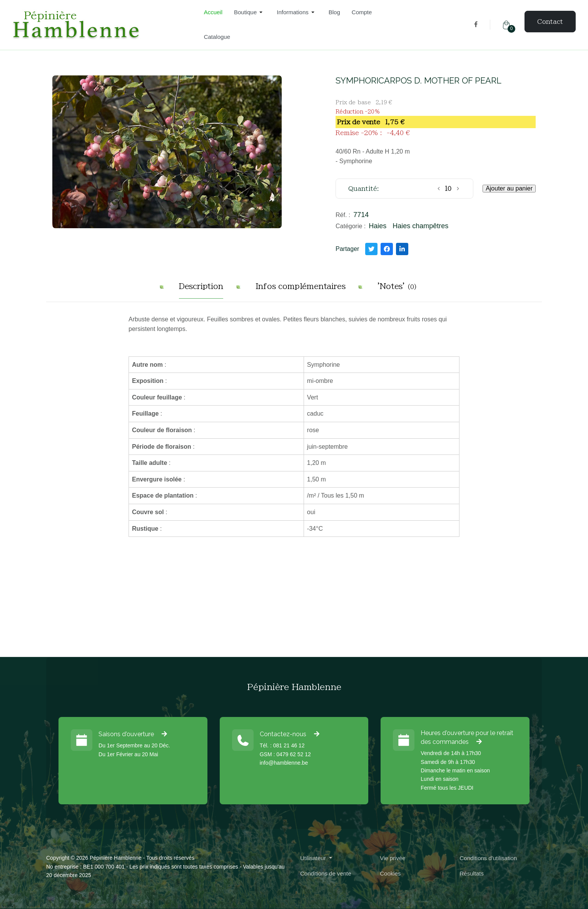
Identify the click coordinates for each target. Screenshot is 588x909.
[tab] (201, 289)
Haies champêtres (420, 226)
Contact (550, 22)
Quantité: (364, 189)
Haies (378, 226)
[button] (250, 12)
